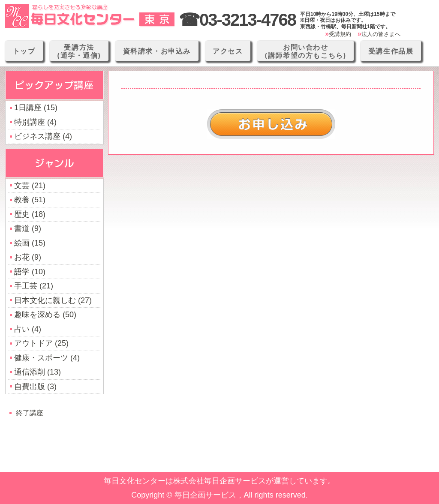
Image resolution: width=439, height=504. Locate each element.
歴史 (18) (30, 214)
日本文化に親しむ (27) (53, 300)
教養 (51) (30, 200)
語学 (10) (30, 272)
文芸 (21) (30, 186)
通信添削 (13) (38, 372)
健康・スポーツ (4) (47, 358)
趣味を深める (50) (45, 315)
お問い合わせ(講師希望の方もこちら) (306, 51)
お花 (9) (28, 257)
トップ (24, 51)
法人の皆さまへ (381, 34)
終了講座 (30, 413)
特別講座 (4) (35, 122)
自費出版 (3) (35, 387)
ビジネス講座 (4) (43, 136)
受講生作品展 (391, 51)
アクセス (228, 51)
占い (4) (28, 329)
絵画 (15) (30, 243)
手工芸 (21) (34, 286)
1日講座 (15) (36, 108)
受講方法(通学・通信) (79, 51)
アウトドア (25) (41, 343)
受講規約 (340, 34)
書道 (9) (28, 228)
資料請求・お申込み (157, 51)
